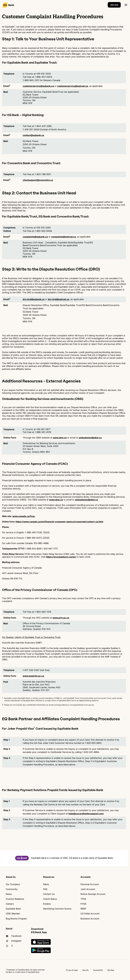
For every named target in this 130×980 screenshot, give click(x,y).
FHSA (83, 904)
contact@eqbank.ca (33, 135)
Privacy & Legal (72, 970)
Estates (47, 904)
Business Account (90, 919)
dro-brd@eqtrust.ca (58, 299)
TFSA (83, 899)
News (9, 894)
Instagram (14, 941)
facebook (14, 936)
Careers (10, 904)
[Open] (126, 5)
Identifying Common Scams (57, 909)
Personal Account (90, 884)
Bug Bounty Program (16, 919)
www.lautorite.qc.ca (33, 676)
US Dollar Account (90, 914)
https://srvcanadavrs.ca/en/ (61, 557)
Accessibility (98, 970)
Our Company (13, 884)
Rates (46, 884)
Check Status (50, 899)
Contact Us (49, 894)
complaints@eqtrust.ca (64, 237)
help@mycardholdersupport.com (86, 814)
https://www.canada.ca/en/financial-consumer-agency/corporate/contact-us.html (59, 522)
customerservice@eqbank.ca (38, 86)
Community (12, 889)
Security (85, 970)
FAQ (45, 889)
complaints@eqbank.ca (35, 237)
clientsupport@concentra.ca (38, 180)
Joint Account (88, 889)
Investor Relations (15, 899)
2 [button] (3, 705)
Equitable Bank (13, 909)
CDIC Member (13, 914)
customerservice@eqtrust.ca (73, 86)
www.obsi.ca (60, 438)
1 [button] (2, 698)
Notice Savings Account (93, 894)
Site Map (111, 970)
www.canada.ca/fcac (24, 516)
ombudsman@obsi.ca (90, 438)
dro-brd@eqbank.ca (34, 299)
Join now (114, 5)
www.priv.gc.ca (61, 618)
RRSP (83, 909)
